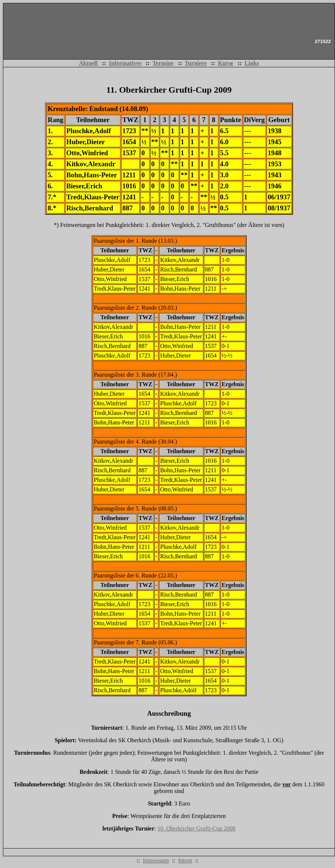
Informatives (125, 63)
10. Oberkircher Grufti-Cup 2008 (196, 828)
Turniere (196, 63)
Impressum (156, 860)
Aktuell (88, 63)
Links (252, 63)
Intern (185, 860)
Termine (163, 63)
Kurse (226, 63)
